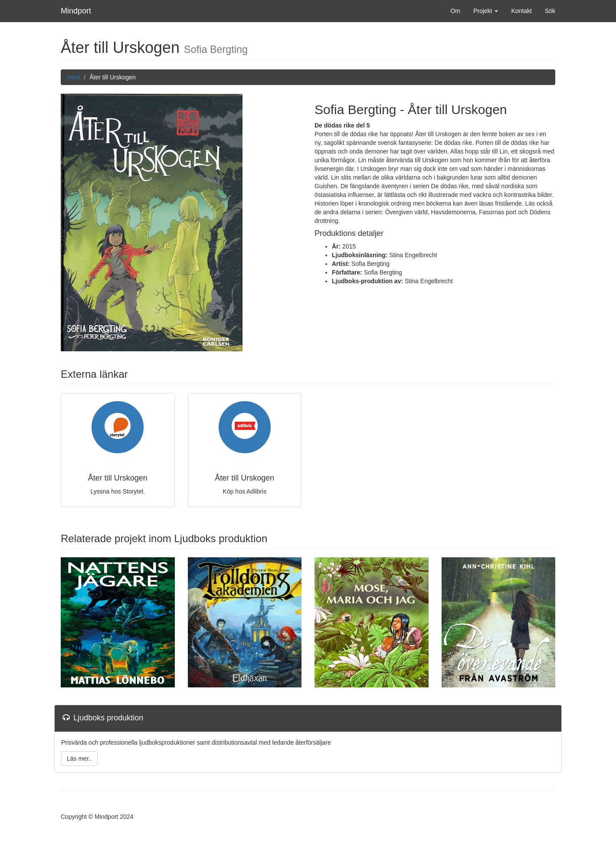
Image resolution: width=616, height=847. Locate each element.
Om (455, 11)
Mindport (76, 11)
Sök (550, 11)
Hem (74, 77)
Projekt (486, 11)
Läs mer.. (79, 759)
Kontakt (521, 11)
